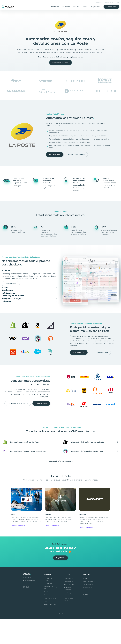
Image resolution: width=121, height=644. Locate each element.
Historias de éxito (50, 623)
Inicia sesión (98, 2)
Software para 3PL (51, 613)
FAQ (117, 2)
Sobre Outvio (68, 603)
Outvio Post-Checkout (51, 604)
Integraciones (95, 7)
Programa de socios (68, 624)
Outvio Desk (49, 608)
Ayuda (86, 619)
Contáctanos (109, 2)
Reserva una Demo (50, 629)
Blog (85, 603)
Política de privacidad (67, 614)
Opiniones (87, 616)
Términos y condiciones (68, 619)
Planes (85, 7)
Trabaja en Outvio (70, 607)
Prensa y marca (69, 610)
